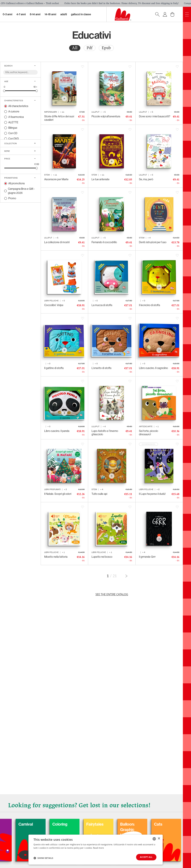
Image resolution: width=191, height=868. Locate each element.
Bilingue (13, 128)
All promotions (17, 183)
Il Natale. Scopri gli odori (58, 494)
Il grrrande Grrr (147, 557)
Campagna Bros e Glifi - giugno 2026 (21, 191)
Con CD (13, 133)
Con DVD (14, 139)
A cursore (14, 111)
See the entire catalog (112, 594)
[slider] (4, 91)
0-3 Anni (8, 14)
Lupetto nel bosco (102, 557)
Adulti (64, 14)
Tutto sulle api (99, 494)
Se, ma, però (146, 179)
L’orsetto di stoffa (101, 368)
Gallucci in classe (81, 14)
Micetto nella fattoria (56, 557)
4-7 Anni (21, 14)
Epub (106, 48)
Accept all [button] (146, 857)
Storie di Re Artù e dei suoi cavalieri (59, 118)
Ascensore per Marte (56, 179)
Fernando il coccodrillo (104, 242)
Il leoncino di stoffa (149, 305)
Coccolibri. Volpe (54, 305)
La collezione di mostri (57, 242)
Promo (12, 198)
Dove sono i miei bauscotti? (155, 116)
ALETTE (13, 122)
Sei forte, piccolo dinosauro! (149, 433)
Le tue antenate (100, 179)
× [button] (159, 839)
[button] (43, 858)
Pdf (90, 48)
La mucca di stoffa (102, 305)
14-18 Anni (50, 14)
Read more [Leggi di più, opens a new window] (98, 848)
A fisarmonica (16, 117)
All (75, 48)
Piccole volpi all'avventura (106, 116)
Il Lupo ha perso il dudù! (152, 494)
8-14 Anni (35, 14)
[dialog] (96, 850)
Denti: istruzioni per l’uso (153, 242)
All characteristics (18, 106)
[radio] (75, 48)
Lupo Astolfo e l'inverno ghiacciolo (105, 433)
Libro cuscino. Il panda (57, 431)
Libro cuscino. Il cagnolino (153, 368)
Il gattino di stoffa (54, 368)
